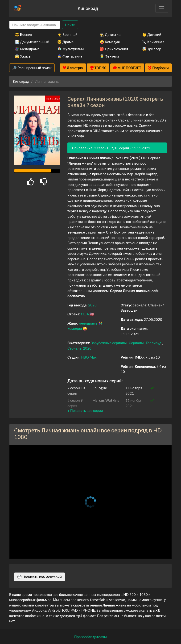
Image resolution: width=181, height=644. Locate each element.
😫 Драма (65, 42)
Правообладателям (90, 637)
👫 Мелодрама (27, 49)
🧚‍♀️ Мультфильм (70, 49)
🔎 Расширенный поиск (32, 68)
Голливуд (154, 343)
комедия (75, 328)
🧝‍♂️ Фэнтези (109, 56)
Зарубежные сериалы (109, 343)
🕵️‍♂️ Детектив (110, 34)
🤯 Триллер (152, 49)
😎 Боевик (23, 34)
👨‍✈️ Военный (67, 34)
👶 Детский (152, 34)
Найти (70, 25)
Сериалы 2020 (79, 348)
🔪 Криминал (153, 42)
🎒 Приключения (114, 49)
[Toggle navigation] (162, 8)
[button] (85, 410)
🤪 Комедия (110, 42)
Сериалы (137, 343)
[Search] (35, 25)
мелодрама (88, 323)
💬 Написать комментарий (39, 577)
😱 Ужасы (23, 56)
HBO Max (89, 357)
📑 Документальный (30, 42)
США (85, 314)
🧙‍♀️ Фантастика (70, 56)
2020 (92, 305)
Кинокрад (88, 8)
